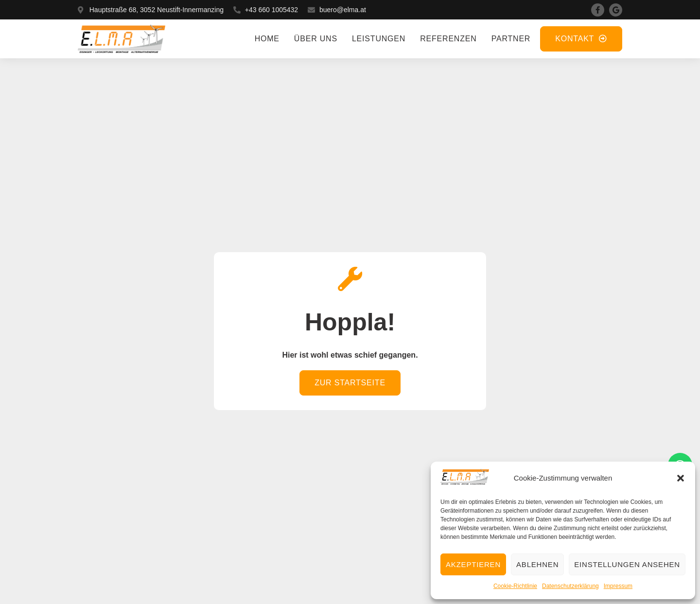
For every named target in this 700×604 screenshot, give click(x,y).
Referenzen (448, 39)
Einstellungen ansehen (627, 564)
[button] (681, 478)
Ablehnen (537, 564)
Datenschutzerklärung (570, 586)
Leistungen (379, 39)
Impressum (618, 586)
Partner (511, 39)
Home (267, 39)
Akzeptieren (473, 564)
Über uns (316, 39)
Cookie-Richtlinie (515, 586)
